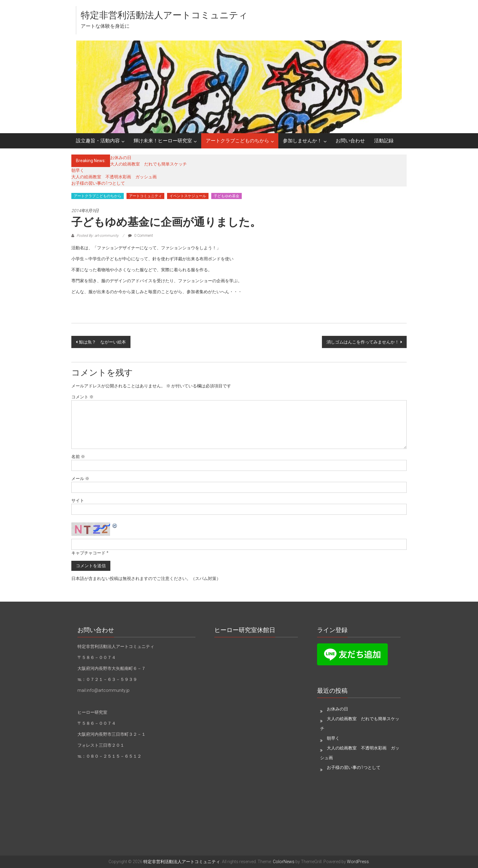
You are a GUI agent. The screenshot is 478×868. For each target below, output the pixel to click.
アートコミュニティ (145, 196)
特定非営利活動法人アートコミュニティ (164, 15)
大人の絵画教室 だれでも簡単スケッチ (148, 164)
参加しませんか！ (302, 141)
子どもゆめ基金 (227, 196)
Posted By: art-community (98, 236)
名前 (78, 457)
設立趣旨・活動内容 (98, 141)
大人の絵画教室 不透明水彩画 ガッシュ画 (114, 177)
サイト (78, 500)
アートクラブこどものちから (237, 141)
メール (80, 478)
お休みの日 (121, 158)
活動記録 (384, 141)
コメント (82, 397)
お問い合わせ (350, 141)
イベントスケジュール (188, 196)
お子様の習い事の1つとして (98, 183)
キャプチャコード (88, 553)
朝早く (78, 170)
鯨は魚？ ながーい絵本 (102, 342)
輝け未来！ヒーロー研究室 (163, 141)
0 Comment (141, 236)
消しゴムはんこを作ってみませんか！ (363, 342)
